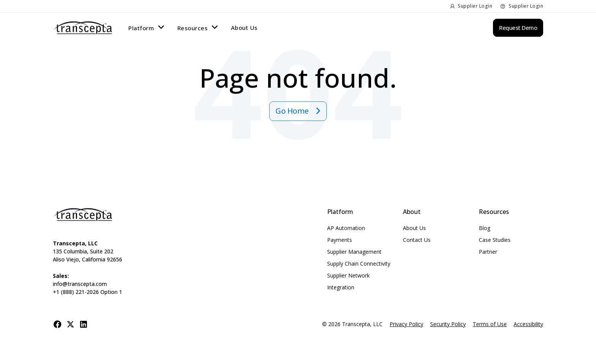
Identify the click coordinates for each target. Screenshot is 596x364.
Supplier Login (475, 6)
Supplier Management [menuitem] (354, 252)
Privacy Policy (406, 324)
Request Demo (518, 28)
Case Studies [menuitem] (495, 240)
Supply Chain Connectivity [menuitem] (359, 264)
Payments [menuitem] (340, 240)
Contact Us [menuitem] (417, 240)
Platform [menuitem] (141, 28)
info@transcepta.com (80, 284)
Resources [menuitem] (193, 28)
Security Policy (448, 324)
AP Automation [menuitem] (346, 228)
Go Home (293, 111)
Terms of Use (490, 324)
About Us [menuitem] (244, 28)
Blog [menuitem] (485, 228)
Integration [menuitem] (341, 287)
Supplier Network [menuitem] (348, 275)
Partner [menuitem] (488, 252)
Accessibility (528, 324)
